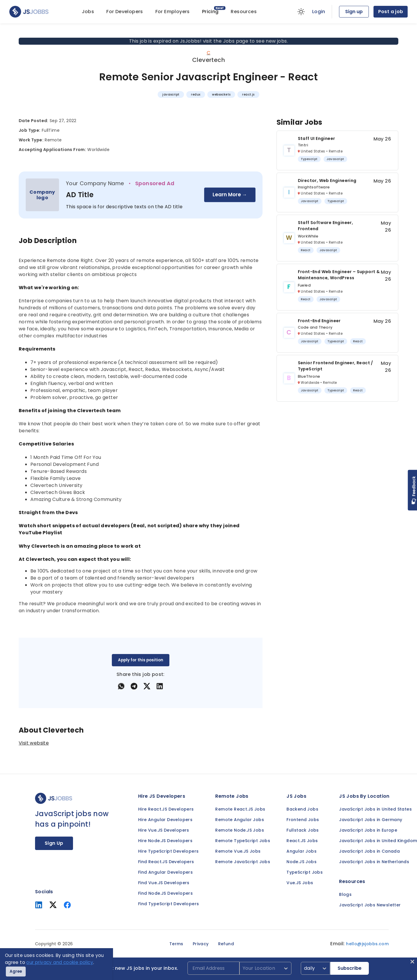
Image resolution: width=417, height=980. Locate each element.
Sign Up (54, 843)
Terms (176, 944)
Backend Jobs (302, 809)
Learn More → (230, 195)
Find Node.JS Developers (165, 893)
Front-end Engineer (319, 321)
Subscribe (350, 968)
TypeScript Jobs (305, 872)
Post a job (391, 12)
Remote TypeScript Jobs (243, 841)
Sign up (354, 12)
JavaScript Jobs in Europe (368, 830)
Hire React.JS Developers (166, 809)
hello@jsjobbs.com (367, 944)
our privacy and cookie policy (60, 962)
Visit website (34, 743)
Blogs (345, 894)
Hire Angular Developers (165, 820)
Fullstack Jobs (303, 830)
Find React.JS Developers (166, 862)
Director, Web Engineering (327, 181)
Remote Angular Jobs (240, 820)
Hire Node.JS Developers (165, 841)
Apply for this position (141, 660)
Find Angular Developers (165, 872)
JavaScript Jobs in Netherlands (374, 862)
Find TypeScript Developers (168, 904)
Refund (226, 944)
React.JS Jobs (302, 841)
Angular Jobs (302, 851)
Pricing (210, 12)
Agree (16, 971)
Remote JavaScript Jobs (243, 862)
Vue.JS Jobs (300, 883)
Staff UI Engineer (317, 138)
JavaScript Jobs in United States (375, 809)
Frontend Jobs (303, 820)
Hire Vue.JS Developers (164, 830)
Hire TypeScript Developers (168, 851)
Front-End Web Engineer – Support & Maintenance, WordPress (339, 275)
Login (319, 12)
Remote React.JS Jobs (240, 809)
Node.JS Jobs (302, 862)
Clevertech (208, 60)
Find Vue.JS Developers (164, 883)
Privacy (201, 944)
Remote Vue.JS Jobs (238, 851)
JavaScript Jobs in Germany (371, 820)
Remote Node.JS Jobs (240, 830)
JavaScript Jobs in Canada (369, 851)
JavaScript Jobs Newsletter (370, 905)
